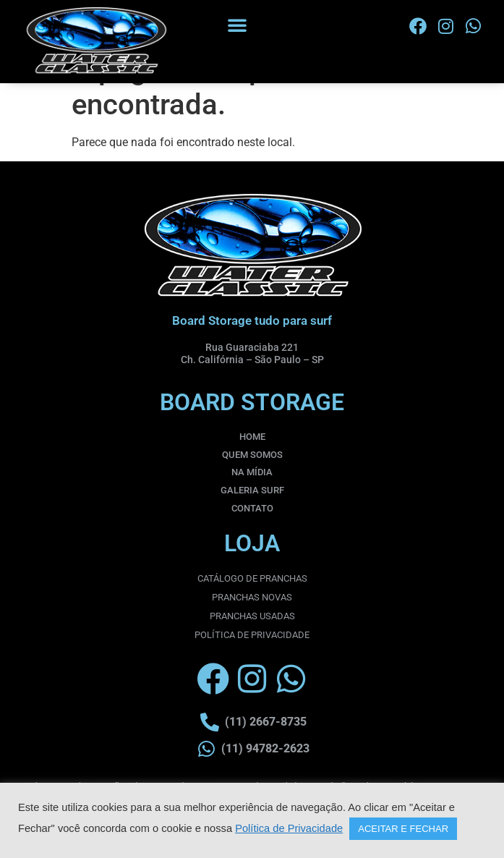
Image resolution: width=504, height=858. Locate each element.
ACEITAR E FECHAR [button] (403, 829)
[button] (237, 25)
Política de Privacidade (289, 828)
